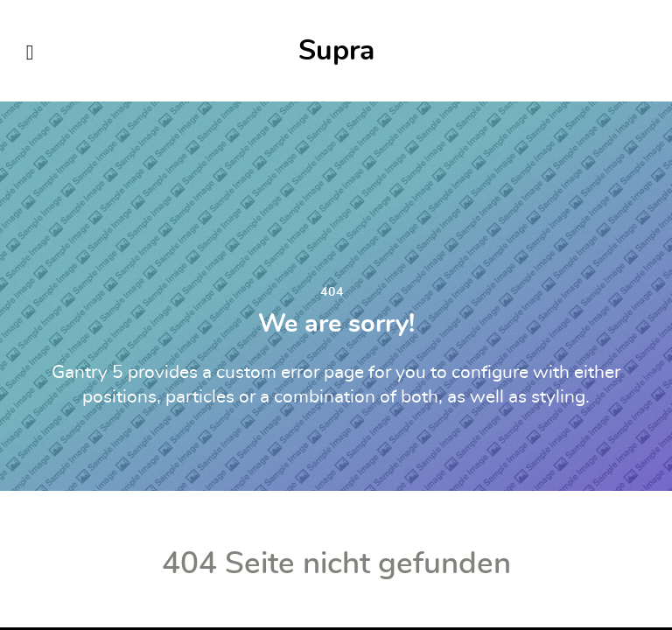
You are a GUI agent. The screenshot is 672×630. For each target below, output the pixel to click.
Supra (336, 51)
